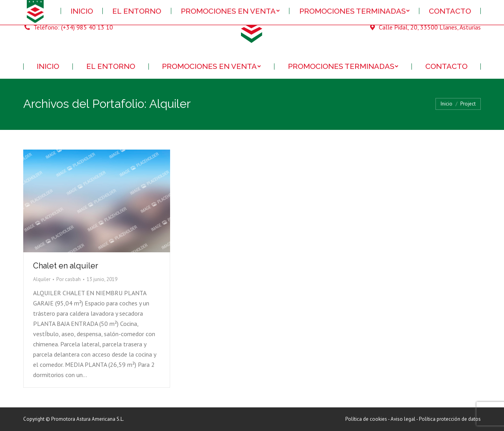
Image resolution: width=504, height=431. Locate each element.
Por (69, 279)
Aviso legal (403, 419)
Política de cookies (366, 419)
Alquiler (42, 279)
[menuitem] (48, 66)
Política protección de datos (450, 419)
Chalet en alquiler (66, 266)
